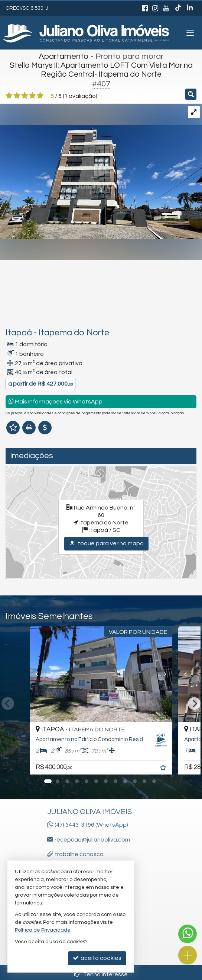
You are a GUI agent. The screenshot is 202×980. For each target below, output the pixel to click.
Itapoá (19, 333)
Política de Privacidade (43, 930)
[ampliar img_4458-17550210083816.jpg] (101, 171)
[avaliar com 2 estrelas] (17, 96)
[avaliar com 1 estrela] (9, 96)
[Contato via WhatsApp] (188, 934)
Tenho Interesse (101, 974)
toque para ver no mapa (106, 543)
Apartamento (64, 56)
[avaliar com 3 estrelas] (25, 96)
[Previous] (32, 674)
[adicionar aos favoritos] (164, 769)
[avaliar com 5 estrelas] (40, 96)
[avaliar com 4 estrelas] (32, 96)
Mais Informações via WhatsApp (56, 401)
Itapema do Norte (74, 333)
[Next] (170, 674)
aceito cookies (97, 958)
